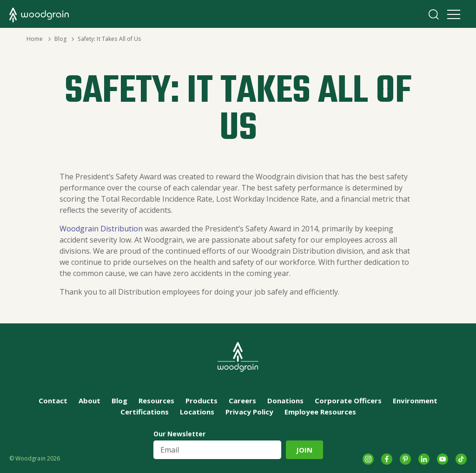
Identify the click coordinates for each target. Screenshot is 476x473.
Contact (53, 401)
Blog (60, 39)
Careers (242, 401)
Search (434, 14)
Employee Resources (320, 412)
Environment (415, 401)
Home (35, 39)
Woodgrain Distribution (101, 229)
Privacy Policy (249, 412)
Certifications (145, 412)
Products (202, 401)
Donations (285, 401)
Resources (156, 401)
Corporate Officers (348, 401)
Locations (197, 412)
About (89, 401)
